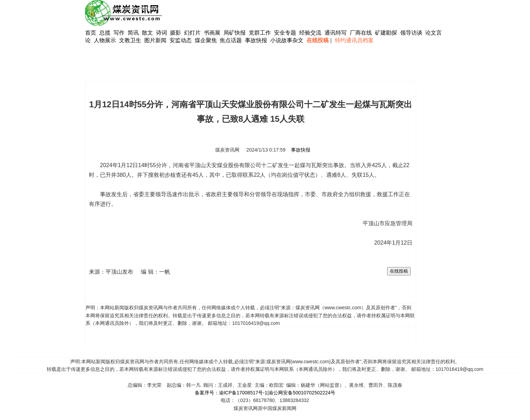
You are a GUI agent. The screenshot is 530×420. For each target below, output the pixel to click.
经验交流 (310, 33)
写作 (119, 33)
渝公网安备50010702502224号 (302, 393)
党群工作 (260, 33)
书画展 (212, 33)
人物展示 (105, 40)
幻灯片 (192, 33)
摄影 (176, 33)
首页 (91, 33)
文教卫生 (130, 40)
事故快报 (256, 40)
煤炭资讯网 (227, 150)
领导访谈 (411, 33)
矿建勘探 (386, 33)
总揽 (105, 33)
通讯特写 (336, 33)
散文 (148, 33)
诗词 (162, 33)
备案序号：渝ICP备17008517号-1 (231, 393)
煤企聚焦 (206, 40)
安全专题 (285, 33)
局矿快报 (235, 33)
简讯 (133, 33)
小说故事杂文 (287, 40)
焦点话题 (231, 40)
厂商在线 (361, 33)
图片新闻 (155, 40)
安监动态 (181, 40)
